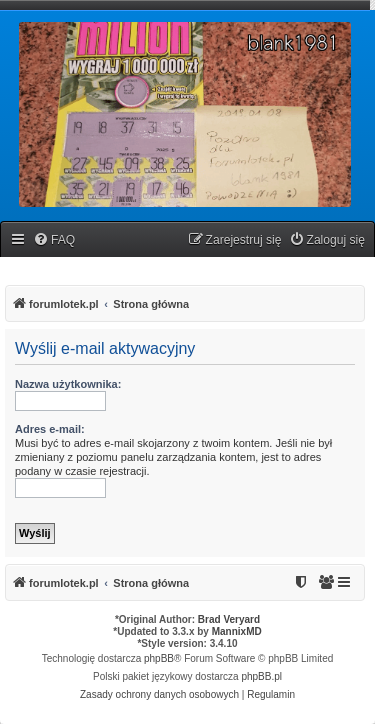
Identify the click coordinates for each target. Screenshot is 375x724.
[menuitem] (54, 240)
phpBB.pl (261, 676)
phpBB (159, 658)
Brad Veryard (229, 619)
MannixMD (237, 631)
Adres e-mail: (50, 429)
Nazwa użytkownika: (68, 384)
